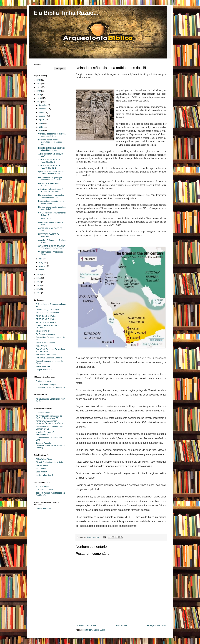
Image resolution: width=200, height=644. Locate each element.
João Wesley (41, 472)
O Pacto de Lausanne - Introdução (50, 388)
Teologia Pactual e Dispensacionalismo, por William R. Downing (51, 445)
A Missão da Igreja (44, 381)
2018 (39, 98)
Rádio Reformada (43, 508)
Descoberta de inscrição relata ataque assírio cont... (51, 202)
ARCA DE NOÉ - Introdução (48, 313)
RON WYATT (41, 346)
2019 (39, 95)
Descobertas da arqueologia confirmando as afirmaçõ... (50, 179)
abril (41, 259)
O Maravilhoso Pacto (45, 490)
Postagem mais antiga (156, 625)
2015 (39, 278)
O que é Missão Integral (46, 384)
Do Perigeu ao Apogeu (45, 334)
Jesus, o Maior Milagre (45, 343)
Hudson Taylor (42, 465)
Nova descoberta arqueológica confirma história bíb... (51, 196)
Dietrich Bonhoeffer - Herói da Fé (50, 462)
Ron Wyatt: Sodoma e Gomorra (49, 358)
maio (41, 131)
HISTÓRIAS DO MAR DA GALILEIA (49, 235)
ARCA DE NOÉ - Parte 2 (46, 319)
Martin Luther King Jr (45, 475)
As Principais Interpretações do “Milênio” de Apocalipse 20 (49, 417)
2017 (39, 102)
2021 (39, 87)
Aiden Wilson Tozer (44, 459)
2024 (39, 80)
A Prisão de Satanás (44, 413)
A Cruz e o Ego (42, 487)
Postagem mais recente (86, 625)
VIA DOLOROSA (43, 366)
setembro (43, 116)
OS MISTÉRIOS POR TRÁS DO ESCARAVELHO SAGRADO (52, 247)
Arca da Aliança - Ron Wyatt (48, 310)
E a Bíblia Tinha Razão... (66, 13)
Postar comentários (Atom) (94, 630)
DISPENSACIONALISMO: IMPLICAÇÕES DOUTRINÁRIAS (50, 422)
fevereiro (43, 266)
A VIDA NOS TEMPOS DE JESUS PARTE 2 (49, 161)
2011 (39, 293)
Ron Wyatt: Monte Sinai (46, 355)
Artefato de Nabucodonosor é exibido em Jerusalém (51, 190)
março (42, 263)
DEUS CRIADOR (43, 331)
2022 (39, 84)
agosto (42, 120)
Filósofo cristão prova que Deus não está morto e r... (51, 149)
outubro (42, 112)
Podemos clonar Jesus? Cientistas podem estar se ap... (50, 142)
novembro (43, 109)
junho (41, 127)
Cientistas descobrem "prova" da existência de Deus (52, 135)
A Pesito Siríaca (45, 219)
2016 (39, 274)
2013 (39, 285)
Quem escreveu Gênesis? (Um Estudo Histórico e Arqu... (51, 173)
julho (41, 123)
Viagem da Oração (44, 370)
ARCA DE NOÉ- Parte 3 (46, 322)
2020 (39, 91)
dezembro (43, 105)
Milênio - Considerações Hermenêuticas (46, 433)
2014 (39, 282)
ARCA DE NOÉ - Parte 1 (46, 316)
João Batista (41, 469)
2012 (39, 289)
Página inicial (122, 625)
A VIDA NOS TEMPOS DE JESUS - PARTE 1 (49, 167)
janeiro (42, 270)
